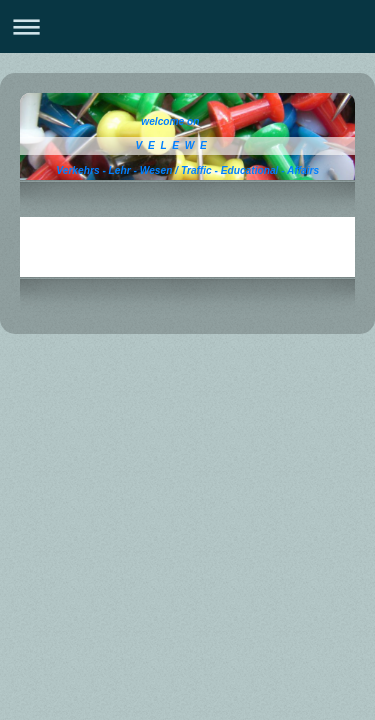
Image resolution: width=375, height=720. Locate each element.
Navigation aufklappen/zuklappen (187, 26)
